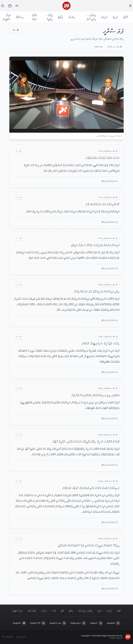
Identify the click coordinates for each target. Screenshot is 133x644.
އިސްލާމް (19, 17)
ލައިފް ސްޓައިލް (7, 17)
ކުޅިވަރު (104, 17)
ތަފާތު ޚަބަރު (34, 17)
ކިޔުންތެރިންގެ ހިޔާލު (7, 637)
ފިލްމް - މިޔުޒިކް (49, 17)
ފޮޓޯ (62, 611)
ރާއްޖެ (125, 17)
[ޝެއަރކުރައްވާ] (18, 151)
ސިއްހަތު (72, 17)
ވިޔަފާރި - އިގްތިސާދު (91, 17)
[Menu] (130, 6)
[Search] (3, 6)
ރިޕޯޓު (60, 17)
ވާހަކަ (54, 611)
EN (17, 6)
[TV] (10, 6)
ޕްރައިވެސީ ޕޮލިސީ (21, 637)
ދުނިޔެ (115, 17)
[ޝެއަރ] (15, 30)
